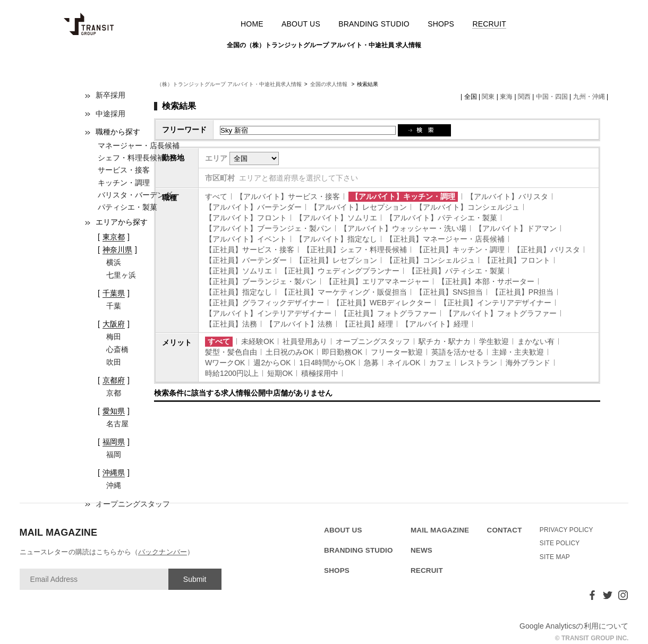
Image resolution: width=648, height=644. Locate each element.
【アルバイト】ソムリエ (336, 218)
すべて (216, 196)
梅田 (114, 337)
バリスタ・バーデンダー (139, 195)
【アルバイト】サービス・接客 (288, 196)
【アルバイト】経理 (435, 324)
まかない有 (536, 341)
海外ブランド (528, 363)
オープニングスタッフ (373, 341)
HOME (252, 24)
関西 (524, 97)
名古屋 (117, 424)
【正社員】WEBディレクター (382, 303)
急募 (371, 363)
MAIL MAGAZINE (440, 530)
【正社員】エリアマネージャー (377, 281)
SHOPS (441, 24)
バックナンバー (163, 552)
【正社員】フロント (517, 260)
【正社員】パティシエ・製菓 (456, 271)
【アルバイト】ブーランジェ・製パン (268, 228)
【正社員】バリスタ (547, 250)
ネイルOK (404, 363)
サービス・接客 (124, 170)
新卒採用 (110, 95)
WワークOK (225, 363)
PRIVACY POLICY (566, 530)
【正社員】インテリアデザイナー (496, 303)
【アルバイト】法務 (299, 324)
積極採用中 (320, 373)
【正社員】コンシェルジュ (430, 260)
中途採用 (110, 114)
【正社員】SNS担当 (449, 292)
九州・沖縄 (589, 97)
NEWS (421, 550)
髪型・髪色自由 (231, 352)
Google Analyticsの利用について (574, 626)
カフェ (440, 363)
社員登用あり (305, 341)
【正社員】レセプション (336, 260)
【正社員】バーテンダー (246, 260)
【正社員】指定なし (238, 292)
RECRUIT (489, 24)
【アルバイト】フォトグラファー (501, 313)
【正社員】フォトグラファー (388, 313)
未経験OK (258, 341)
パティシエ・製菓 (127, 207)
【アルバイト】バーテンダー (253, 207)
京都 (114, 393)
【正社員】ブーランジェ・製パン (261, 281)
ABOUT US (301, 24)
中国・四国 (552, 97)
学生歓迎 (494, 341)
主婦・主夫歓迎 (518, 352)
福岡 (114, 454)
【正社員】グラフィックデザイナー (265, 303)
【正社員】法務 (231, 324)
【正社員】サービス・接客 (250, 250)
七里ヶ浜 (121, 275)
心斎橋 (117, 349)
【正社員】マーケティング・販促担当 (344, 292)
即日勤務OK (342, 352)
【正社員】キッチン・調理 (460, 250)
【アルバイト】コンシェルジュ (467, 207)
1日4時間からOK (327, 363)
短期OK (280, 373)
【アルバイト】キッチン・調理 (403, 196)
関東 (488, 97)
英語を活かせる (457, 352)
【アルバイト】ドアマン (516, 228)
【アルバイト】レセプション (359, 207)
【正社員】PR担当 (522, 292)
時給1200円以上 (232, 373)
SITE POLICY (560, 543)
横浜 (114, 262)
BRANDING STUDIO (374, 24)
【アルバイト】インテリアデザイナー (268, 313)
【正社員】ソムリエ (238, 271)
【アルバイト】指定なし (336, 239)
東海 (506, 97)
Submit (195, 579)
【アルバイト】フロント (246, 218)
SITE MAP (555, 557)
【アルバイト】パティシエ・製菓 (441, 218)
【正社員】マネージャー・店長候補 (445, 239)
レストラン (479, 363)
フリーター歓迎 (397, 352)
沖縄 (114, 485)
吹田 (114, 362)
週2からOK (272, 363)
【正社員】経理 (367, 324)
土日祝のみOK (289, 352)
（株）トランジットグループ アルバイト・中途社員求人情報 (229, 84)
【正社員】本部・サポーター (486, 281)
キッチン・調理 (124, 183)
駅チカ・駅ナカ (445, 341)
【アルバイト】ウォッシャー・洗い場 (403, 228)
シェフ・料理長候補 (131, 158)
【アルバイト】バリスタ (507, 196)
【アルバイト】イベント (246, 239)
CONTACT (505, 530)
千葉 (114, 306)
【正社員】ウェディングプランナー (340, 271)
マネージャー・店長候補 (139, 145)
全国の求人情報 (330, 84)
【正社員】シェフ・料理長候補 (355, 250)
